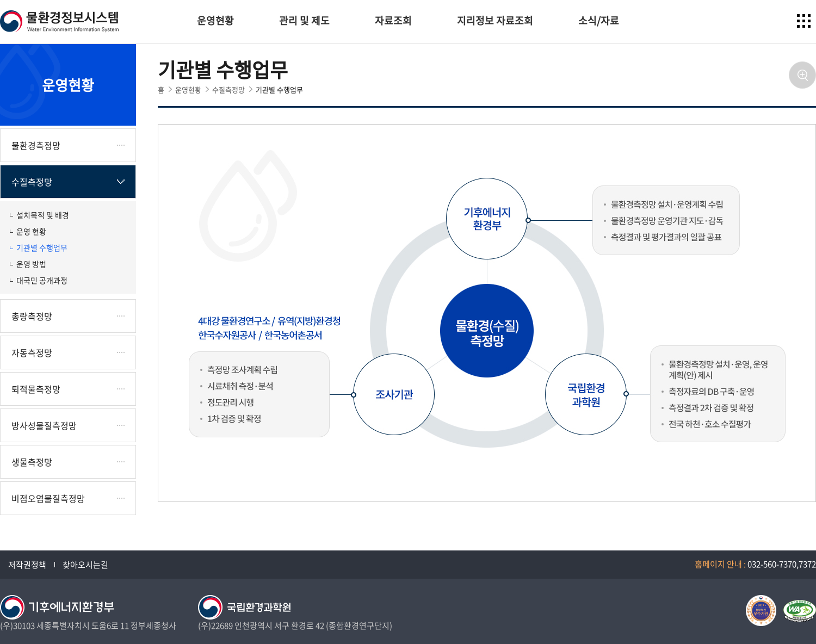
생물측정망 (32, 462)
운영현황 (215, 20)
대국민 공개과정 (42, 280)
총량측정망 (32, 316)
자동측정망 (32, 352)
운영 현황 (31, 231)
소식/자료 (599, 20)
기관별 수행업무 (42, 247)
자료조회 (393, 20)
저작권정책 (27, 565)
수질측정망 (32, 182)
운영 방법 (31, 264)
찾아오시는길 (85, 565)
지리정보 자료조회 (495, 20)
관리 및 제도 (304, 20)
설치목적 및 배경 (43, 215)
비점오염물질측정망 (48, 498)
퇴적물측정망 (36, 389)
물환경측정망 (36, 145)
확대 (802, 75)
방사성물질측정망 (44, 425)
